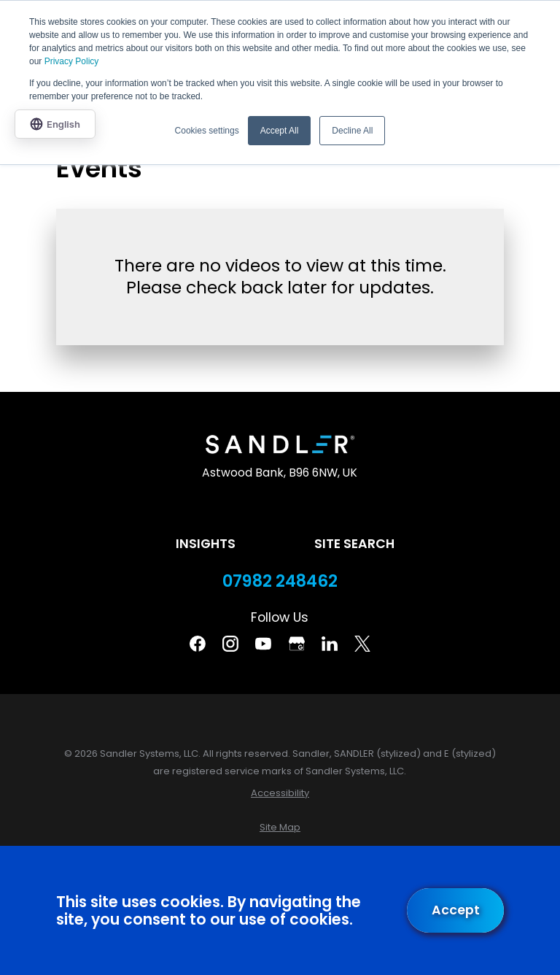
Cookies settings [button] (207, 131)
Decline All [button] (352, 131)
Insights (206, 544)
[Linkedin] (330, 644)
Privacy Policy (72, 61)
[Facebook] (198, 644)
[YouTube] (263, 644)
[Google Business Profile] (297, 644)
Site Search (354, 544)
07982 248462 (280, 581)
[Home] (280, 444)
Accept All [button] (280, 131)
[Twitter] (362, 644)
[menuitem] (280, 793)
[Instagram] (230, 644)
